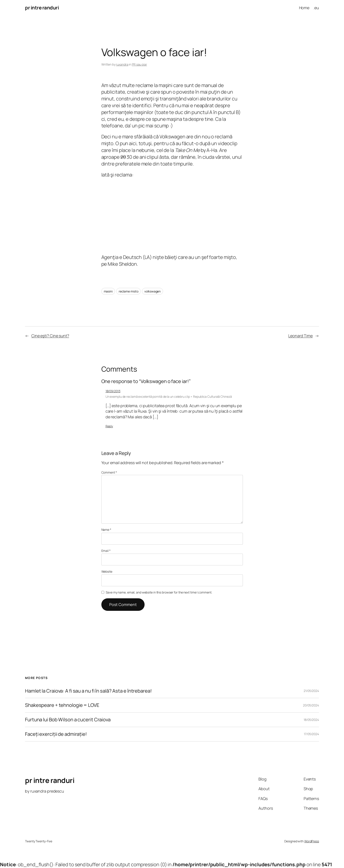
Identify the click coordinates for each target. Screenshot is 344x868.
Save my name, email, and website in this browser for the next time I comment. (159, 592)
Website (107, 571)
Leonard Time (300, 336)
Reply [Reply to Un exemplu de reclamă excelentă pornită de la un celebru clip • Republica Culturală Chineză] (109, 426)
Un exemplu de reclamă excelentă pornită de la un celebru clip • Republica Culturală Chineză (169, 397)
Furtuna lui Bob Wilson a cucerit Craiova (68, 720)
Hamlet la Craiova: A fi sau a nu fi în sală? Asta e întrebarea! (88, 691)
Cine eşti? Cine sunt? (50, 336)
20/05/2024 (311, 705)
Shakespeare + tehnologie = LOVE (62, 705)
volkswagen (152, 291)
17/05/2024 (311, 734)
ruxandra (122, 64)
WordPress (312, 841)
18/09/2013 (113, 391)
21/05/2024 (311, 691)
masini (108, 291)
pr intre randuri (42, 8)
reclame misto (129, 291)
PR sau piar (139, 64)
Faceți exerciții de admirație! (56, 734)
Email (106, 551)
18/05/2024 (311, 720)
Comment (109, 472)
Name (106, 530)
